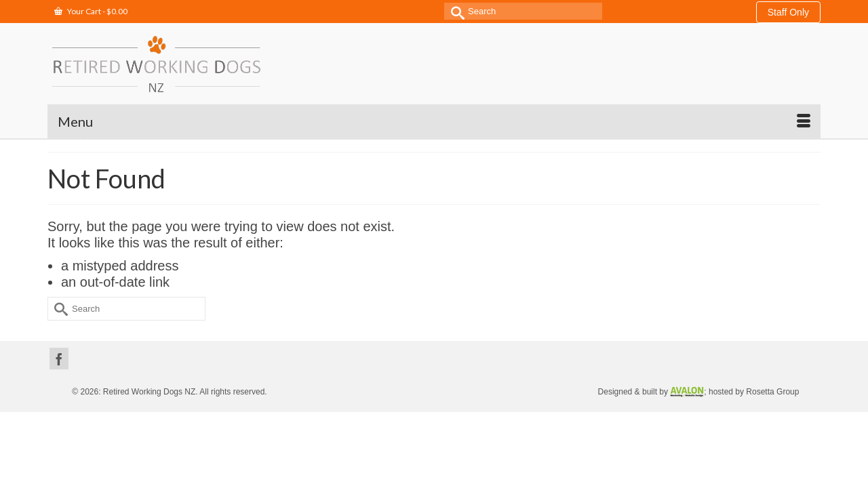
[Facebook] (59, 325)
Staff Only (788, 12)
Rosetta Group (772, 358)
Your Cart (91, 11)
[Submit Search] (454, 11)
